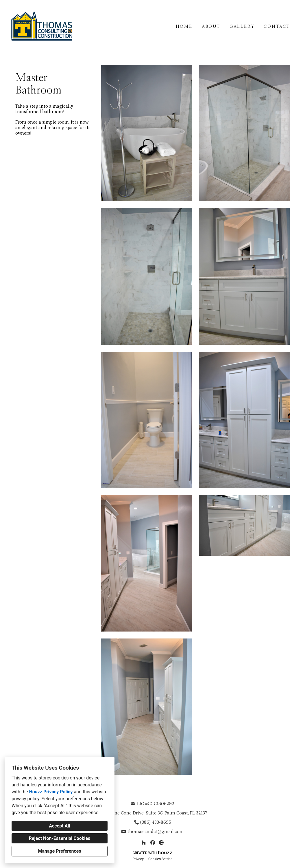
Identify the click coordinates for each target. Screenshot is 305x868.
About (211, 27)
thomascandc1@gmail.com (156, 832)
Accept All (60, 826)
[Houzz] (144, 842)
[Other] (161, 842)
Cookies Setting (160, 859)
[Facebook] (152, 842)
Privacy (138, 859)
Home (184, 27)
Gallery (242, 27)
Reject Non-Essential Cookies (60, 838)
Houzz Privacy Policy (51, 792)
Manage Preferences (59, 851)
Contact (277, 27)
